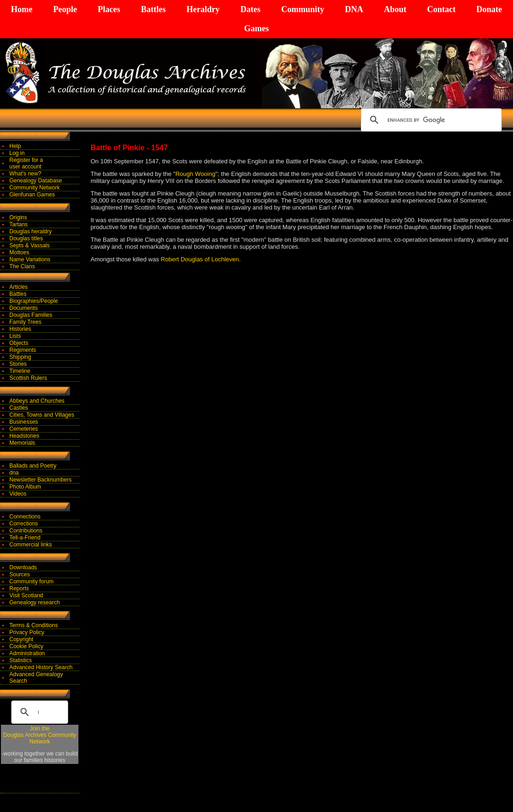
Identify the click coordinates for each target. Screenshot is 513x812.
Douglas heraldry (31, 231)
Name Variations (30, 259)
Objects (19, 343)
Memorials (22, 443)
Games (256, 28)
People (65, 9)
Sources (20, 574)
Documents (24, 308)
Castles (19, 408)
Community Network (35, 188)
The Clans (22, 266)
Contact (441, 9)
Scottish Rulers (28, 378)
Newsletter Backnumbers (40, 480)
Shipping (20, 357)
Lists (15, 336)
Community (302, 9)
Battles (153, 9)
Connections (25, 517)
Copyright (21, 639)
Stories (18, 364)
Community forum (32, 581)
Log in (17, 153)
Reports (19, 588)
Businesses (24, 422)
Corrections (24, 524)
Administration (27, 653)
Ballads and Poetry (33, 466)
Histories (20, 329)
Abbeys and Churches (37, 401)
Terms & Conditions (34, 625)
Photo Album (25, 487)
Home (22, 9)
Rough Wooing (196, 174)
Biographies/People (34, 301)
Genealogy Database (36, 181)
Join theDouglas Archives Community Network (40, 735)
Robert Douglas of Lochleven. (200, 259)
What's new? (25, 174)
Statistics (21, 660)
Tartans (18, 224)
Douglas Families (31, 315)
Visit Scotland (26, 595)
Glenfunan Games (32, 195)
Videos (18, 494)
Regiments (23, 350)
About (395, 9)
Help (15, 146)
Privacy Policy (27, 632)
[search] (430, 120)
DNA (354, 9)
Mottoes (19, 252)
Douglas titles (26, 238)
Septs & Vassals (29, 245)
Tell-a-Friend (25, 538)
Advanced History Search (41, 667)
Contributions (26, 531)
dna (14, 473)
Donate (489, 9)
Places (109, 9)
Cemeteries (24, 429)
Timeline (20, 371)
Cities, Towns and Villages (42, 415)
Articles (18, 287)
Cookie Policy (26, 646)
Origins (18, 217)
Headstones (24, 436)
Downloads (23, 567)
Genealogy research (35, 602)
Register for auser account (26, 163)
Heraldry (203, 9)
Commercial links (31, 545)
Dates (250, 9)
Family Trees (25, 322)
